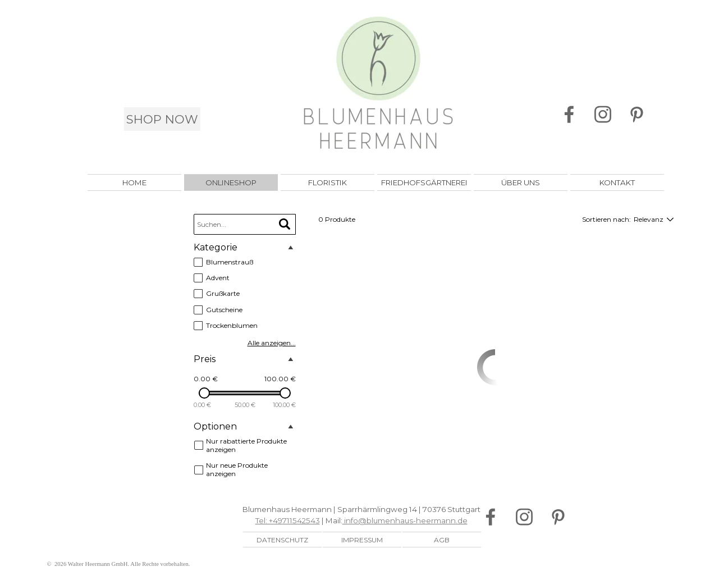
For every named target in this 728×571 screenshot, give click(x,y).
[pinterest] (636, 115)
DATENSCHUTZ (282, 540)
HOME (134, 182)
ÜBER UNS (521, 182)
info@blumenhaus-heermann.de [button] (405, 520)
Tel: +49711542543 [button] (288, 520)
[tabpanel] (361, 515)
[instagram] (603, 115)
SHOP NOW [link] (162, 119)
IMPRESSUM (362, 540)
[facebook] (569, 115)
